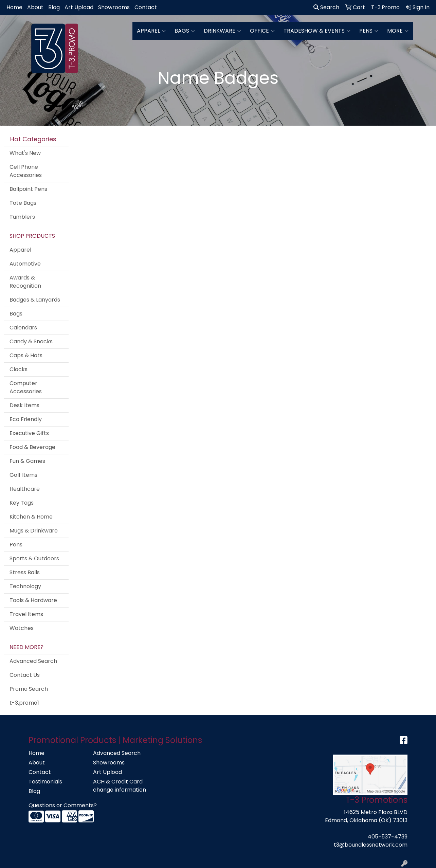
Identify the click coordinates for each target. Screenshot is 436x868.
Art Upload (79, 7)
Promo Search (29, 689)
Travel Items (26, 614)
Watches (22, 628)
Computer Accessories (26, 387)
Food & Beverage (32, 447)
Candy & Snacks (31, 341)
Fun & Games (27, 461)
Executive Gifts (29, 433)
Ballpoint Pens (28, 189)
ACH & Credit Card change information (120, 786)
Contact (146, 7)
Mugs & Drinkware (34, 531)
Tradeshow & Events (317, 31)
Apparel (151, 31)
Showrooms (114, 7)
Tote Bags (23, 203)
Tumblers (22, 217)
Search (326, 7)
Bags (185, 31)
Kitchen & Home (31, 517)
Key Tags (22, 503)
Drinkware (222, 31)
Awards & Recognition (25, 282)
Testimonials (45, 782)
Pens (369, 31)
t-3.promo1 (24, 703)
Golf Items (23, 475)
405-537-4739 (388, 837)
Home (14, 7)
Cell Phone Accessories (26, 171)
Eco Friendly (26, 419)
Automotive (25, 264)
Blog (54, 7)
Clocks (19, 369)
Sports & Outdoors (34, 558)
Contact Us (25, 675)
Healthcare (25, 489)
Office (262, 31)
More (398, 31)
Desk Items (24, 405)
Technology (25, 586)
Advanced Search (33, 661)
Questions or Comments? (63, 805)
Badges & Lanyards (35, 300)
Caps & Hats (26, 355)
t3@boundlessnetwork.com (371, 845)
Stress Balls (25, 572)
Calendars (23, 328)
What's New (25, 153)
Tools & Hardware (33, 600)
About (35, 7)
